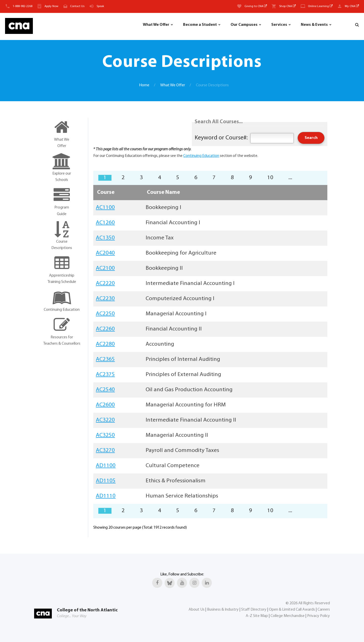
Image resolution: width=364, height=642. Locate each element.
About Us (197, 610)
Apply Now (51, 6)
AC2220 (105, 284)
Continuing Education (201, 156)
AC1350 (105, 238)
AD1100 (106, 466)
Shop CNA (287, 6)
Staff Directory (254, 610)
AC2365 (105, 359)
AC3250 (105, 435)
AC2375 (105, 375)
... (290, 178)
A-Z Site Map (257, 616)
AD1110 (106, 496)
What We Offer (156, 25)
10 (270, 178)
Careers (324, 610)
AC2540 (105, 390)
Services (279, 25)
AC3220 (105, 420)
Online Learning (320, 6)
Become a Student (200, 25)
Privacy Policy (318, 616)
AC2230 (105, 299)
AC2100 (105, 268)
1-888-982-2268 (22, 6)
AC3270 (105, 451)
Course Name (163, 192)
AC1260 (105, 223)
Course (106, 192)
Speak (100, 6)
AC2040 (105, 253)
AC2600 (105, 405)
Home (144, 85)
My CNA (352, 6)
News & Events (314, 25)
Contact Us (77, 6)
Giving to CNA (256, 6)
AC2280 (105, 344)
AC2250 (105, 314)
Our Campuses (244, 25)
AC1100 (105, 208)
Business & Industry (223, 610)
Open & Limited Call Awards (292, 610)
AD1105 (106, 481)
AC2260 (105, 329)
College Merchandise (288, 616)
